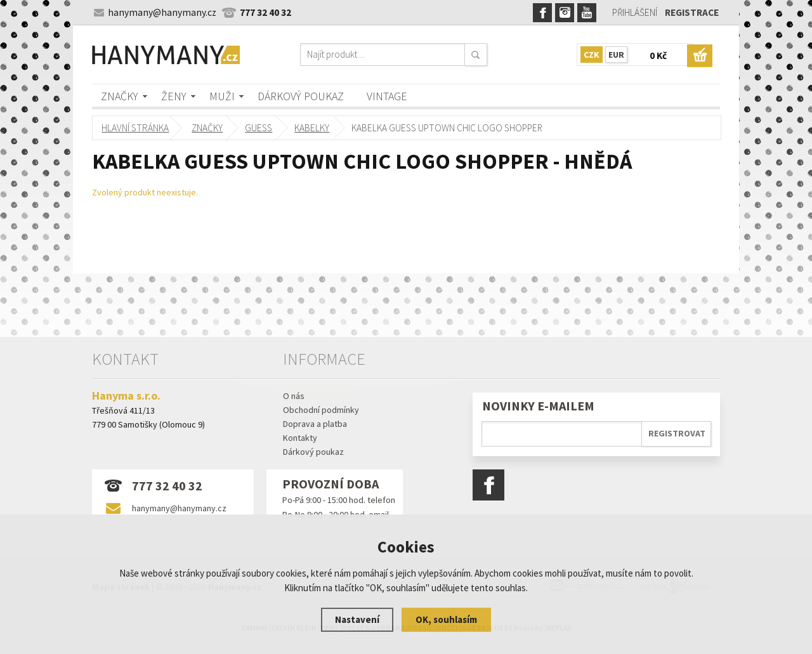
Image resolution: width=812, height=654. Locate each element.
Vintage (387, 96)
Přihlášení (635, 12)
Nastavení (357, 619)
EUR (616, 55)
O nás (294, 396)
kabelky (312, 128)
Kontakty (300, 438)
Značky (120, 96)
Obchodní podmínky (321, 410)
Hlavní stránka (135, 128)
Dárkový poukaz (301, 96)
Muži (222, 96)
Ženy (174, 96)
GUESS (259, 128)
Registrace (692, 12)
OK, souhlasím (446, 619)
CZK (592, 55)
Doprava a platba (315, 424)
